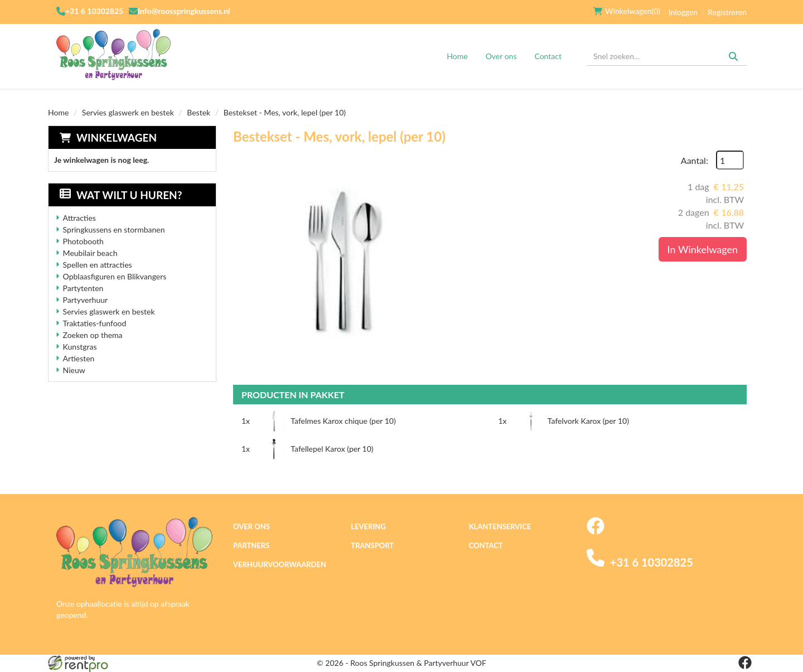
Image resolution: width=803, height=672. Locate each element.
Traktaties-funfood (95, 323)
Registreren (727, 12)
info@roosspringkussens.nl (184, 11)
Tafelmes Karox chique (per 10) (343, 421)
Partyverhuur (86, 300)
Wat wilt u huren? (121, 195)
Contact (548, 56)
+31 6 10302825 (94, 11)
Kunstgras (80, 347)
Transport (372, 545)
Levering (368, 526)
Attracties (79, 218)
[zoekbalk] (667, 56)
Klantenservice (500, 526)
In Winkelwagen (703, 249)
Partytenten (83, 288)
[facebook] (596, 532)
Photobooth (83, 241)
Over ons (501, 56)
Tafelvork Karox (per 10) (588, 421)
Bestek (199, 112)
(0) (627, 11)
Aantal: (695, 160)
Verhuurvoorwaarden (280, 564)
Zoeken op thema (93, 335)
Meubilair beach (90, 253)
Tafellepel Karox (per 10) (332, 449)
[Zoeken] (733, 56)
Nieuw (74, 370)
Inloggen (683, 12)
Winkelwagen (117, 137)
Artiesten (79, 358)
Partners (251, 545)
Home (457, 56)
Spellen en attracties (98, 265)
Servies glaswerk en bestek (128, 112)
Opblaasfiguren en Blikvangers (115, 276)
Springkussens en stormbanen (114, 229)
